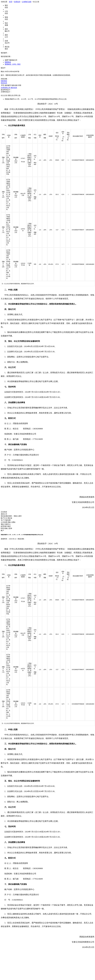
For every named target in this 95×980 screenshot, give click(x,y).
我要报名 (8, 62)
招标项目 (4, 81)
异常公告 (17, 95)
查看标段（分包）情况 (13, 64)
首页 (11, 2)
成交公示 (4, 514)
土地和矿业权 (27, 2)
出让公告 (4, 95)
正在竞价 (4, 512)
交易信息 (17, 2)
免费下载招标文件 (11, 60)
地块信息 (4, 83)
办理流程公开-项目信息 (9, 88)
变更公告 (11, 95)
